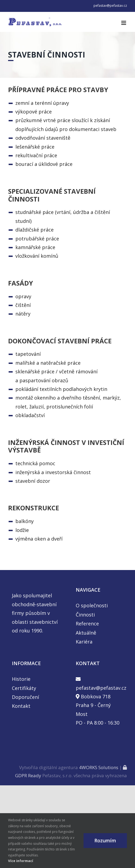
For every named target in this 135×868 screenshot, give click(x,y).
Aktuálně (86, 633)
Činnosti (85, 615)
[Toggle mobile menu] (124, 23)
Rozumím (105, 840)
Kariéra (84, 642)
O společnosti (92, 605)
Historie (21, 679)
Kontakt (21, 706)
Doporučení (25, 697)
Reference (87, 624)
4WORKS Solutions (99, 767)
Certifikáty (24, 688)
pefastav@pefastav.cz (110, 6)
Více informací (21, 861)
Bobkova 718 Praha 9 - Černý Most (93, 705)
